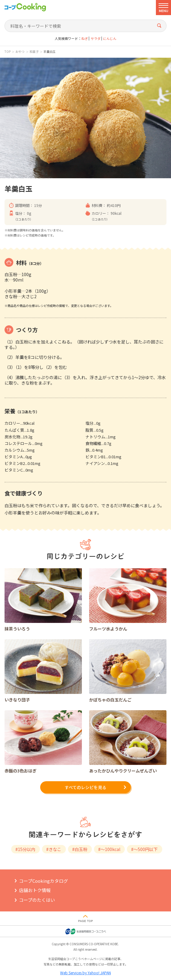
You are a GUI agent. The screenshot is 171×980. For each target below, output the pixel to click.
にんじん (110, 39)
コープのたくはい (37, 900)
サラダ (96, 39)
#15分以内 (25, 849)
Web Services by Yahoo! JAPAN (85, 973)
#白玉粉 (80, 849)
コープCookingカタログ (44, 881)
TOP (8, 52)
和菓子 (34, 52)
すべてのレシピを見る (85, 787)
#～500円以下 (144, 849)
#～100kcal (109, 849)
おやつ (20, 52)
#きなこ (54, 849)
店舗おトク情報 (35, 890)
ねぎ (85, 39)
